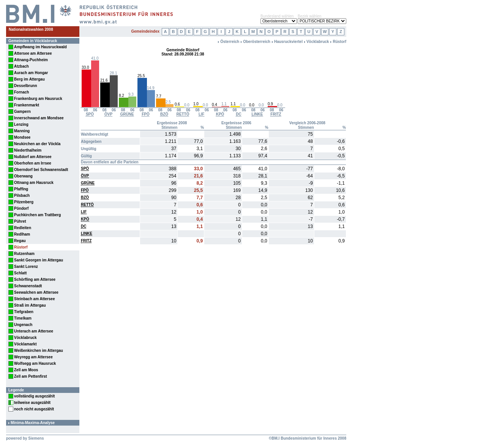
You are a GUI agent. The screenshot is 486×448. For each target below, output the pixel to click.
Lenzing (21, 124)
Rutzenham (24, 254)
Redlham (22, 234)
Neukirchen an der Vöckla (37, 144)
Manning (22, 131)
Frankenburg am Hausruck (38, 99)
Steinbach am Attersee (34, 299)
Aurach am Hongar (31, 73)
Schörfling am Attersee (35, 279)
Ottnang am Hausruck (34, 183)
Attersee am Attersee (33, 53)
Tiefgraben (24, 312)
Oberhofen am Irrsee (33, 163)
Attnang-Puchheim (31, 60)
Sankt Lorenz (26, 267)
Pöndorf (21, 208)
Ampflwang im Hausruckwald (40, 47)
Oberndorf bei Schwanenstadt (41, 170)
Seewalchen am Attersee (36, 292)
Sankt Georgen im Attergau (39, 260)
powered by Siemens (25, 438)
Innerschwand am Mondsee (39, 118)
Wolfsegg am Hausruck (35, 363)
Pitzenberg (24, 202)
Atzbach (21, 66)
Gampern (22, 112)
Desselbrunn (26, 86)
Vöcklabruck (25, 338)
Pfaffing (21, 189)
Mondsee (22, 137)
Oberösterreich (257, 42)
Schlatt (20, 273)
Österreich (230, 42)
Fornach (21, 92)
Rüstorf (21, 247)
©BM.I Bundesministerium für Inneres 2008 (308, 438)
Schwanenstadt (28, 286)
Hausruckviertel (288, 42)
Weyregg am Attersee (33, 357)
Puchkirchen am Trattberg (37, 215)
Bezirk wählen (309, 16)
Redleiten (23, 228)
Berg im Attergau (29, 79)
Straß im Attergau (30, 305)
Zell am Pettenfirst (31, 376)
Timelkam (23, 318)
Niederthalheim (28, 150)
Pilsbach (22, 196)
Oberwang (23, 176)
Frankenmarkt (27, 105)
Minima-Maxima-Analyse (33, 423)
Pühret (20, 221)
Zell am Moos (26, 370)
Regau (20, 241)
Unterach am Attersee (34, 331)
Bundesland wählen (277, 16)
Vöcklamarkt (25, 344)
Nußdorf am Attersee (33, 157)
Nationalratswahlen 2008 (31, 29)
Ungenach (23, 325)
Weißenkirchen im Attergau (39, 351)
